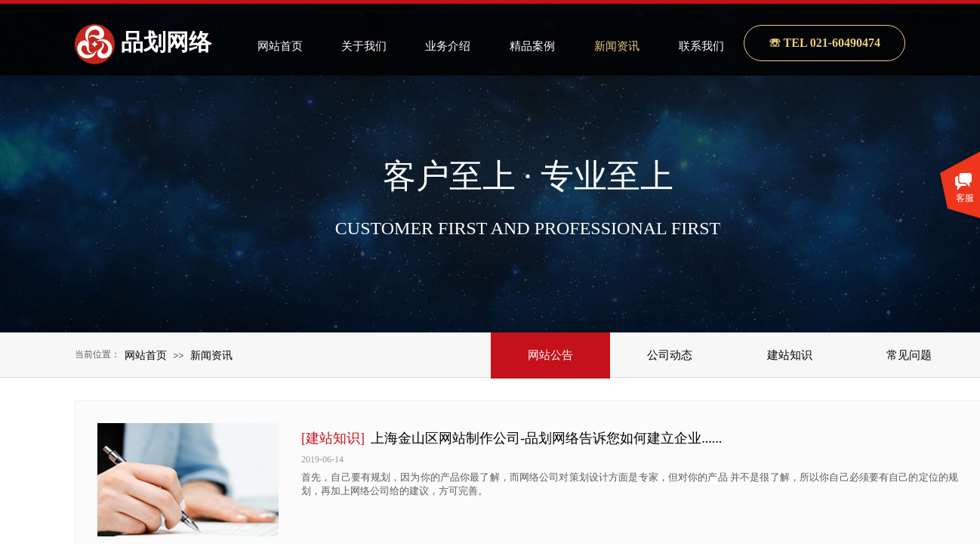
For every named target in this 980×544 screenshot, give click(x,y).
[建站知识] (333, 438)
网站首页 (146, 355)
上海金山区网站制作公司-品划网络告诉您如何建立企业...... (546, 438)
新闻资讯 (211, 355)
